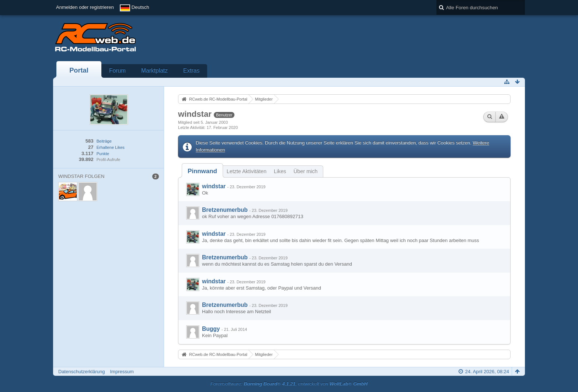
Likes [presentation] (280, 171)
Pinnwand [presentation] (202, 171)
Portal (79, 70)
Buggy (211, 329)
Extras (191, 71)
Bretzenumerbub (225, 210)
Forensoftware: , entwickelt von (289, 384)
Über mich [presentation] (305, 171)
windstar (214, 186)
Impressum (122, 372)
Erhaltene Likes (111, 147)
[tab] (202, 171)
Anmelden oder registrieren (85, 7)
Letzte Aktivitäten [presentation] (247, 171)
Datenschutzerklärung (81, 372)
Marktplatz (154, 71)
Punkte (103, 154)
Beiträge (104, 141)
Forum (117, 71)
